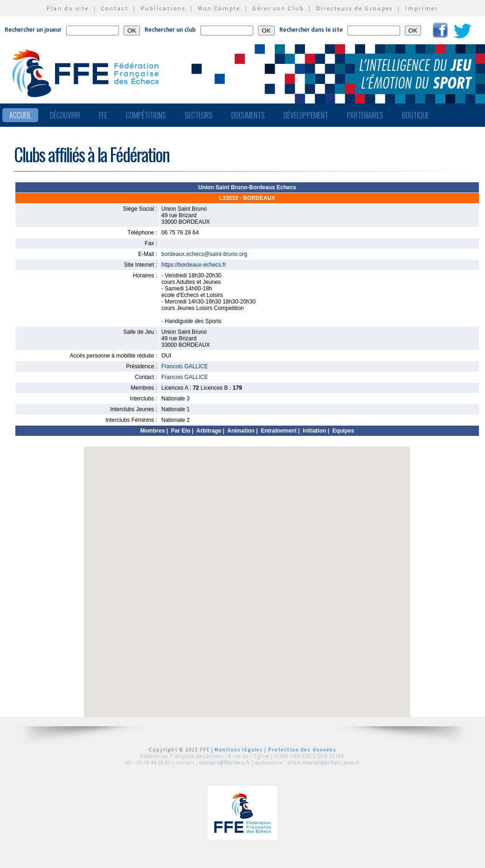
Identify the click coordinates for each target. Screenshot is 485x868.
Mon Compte (219, 8)
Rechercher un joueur (33, 30)
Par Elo (181, 431)
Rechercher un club (170, 30)
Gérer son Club (278, 8)
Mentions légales (239, 750)
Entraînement (279, 431)
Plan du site (68, 8)
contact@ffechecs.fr (225, 763)
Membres (153, 431)
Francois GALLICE (185, 366)
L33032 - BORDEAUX (247, 198)
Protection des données (302, 750)
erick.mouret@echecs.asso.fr (324, 763)
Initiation (314, 431)
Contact (115, 8)
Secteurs (199, 115)
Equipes (343, 431)
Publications (163, 8)
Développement (306, 115)
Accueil (20, 115)
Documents (248, 115)
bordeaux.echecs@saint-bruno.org (204, 254)
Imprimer (422, 8)
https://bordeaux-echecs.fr (194, 265)
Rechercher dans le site (311, 30)
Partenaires (365, 115)
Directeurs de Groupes (355, 8)
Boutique (416, 115)
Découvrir (65, 115)
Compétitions (146, 115)
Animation (241, 431)
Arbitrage (209, 431)
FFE (103, 115)
